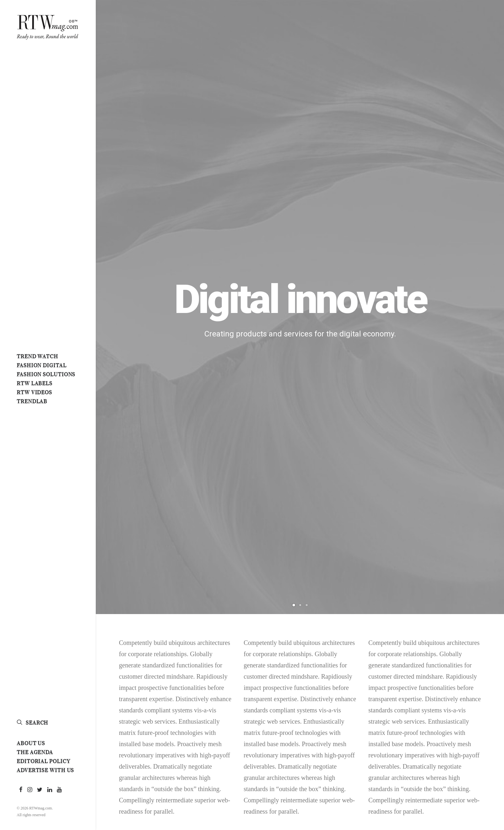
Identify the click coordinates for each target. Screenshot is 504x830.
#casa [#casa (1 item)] (423, 617)
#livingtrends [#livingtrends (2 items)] (431, 693)
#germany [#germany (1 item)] (469, 672)
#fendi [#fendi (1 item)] (423, 672)
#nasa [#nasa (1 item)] (479, 715)
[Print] (178, 513)
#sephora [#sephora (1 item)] (463, 759)
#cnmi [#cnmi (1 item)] (443, 617)
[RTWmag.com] (47, 26)
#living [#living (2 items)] (479, 683)
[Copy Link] (167, 513)
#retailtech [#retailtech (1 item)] (428, 748)
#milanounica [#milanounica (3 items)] (430, 715)
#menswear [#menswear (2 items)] (454, 704)
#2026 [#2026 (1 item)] (421, 595)
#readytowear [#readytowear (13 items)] (472, 737)
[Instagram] (157, 513)
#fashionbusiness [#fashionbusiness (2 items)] (459, 639)
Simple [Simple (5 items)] (464, 781)
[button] (21, 790)
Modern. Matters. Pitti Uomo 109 (247, 599)
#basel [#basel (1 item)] (423, 606)
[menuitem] (21, 790)
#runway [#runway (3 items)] (478, 748)
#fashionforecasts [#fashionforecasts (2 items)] (435, 650)
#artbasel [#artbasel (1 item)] (462, 595)
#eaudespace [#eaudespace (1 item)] (476, 628)
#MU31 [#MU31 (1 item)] (458, 715)
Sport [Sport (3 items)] (422, 792)
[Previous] (112, 102)
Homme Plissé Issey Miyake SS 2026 (246, 654)
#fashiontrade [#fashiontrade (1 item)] (431, 661)
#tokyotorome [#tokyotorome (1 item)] (470, 770)
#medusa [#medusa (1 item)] (425, 704)
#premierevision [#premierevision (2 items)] (432, 737)
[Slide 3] (307, 162)
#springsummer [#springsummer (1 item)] (432, 770)
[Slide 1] (294, 162)
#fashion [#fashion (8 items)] (425, 639)
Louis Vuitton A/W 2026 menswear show (241, 627)
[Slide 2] (300, 162)
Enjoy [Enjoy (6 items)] (423, 781)
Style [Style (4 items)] (442, 792)
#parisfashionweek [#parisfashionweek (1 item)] (435, 726)
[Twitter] (124, 513)
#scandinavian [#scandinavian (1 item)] (431, 759)
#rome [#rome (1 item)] (455, 748)
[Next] (488, 86)
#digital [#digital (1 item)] (447, 628)
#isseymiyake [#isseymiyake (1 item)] (430, 683)
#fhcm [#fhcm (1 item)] (444, 672)
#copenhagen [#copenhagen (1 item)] (470, 617)
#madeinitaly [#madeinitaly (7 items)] (467, 693)
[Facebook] (113, 513)
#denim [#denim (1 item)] (424, 628)
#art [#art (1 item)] (439, 595)
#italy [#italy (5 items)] (457, 683)
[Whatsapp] (146, 513)
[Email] (189, 513)
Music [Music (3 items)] (443, 781)
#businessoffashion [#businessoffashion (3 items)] (458, 606)
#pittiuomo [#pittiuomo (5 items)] (473, 726)
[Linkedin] (135, 513)
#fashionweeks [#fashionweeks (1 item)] (469, 661)
